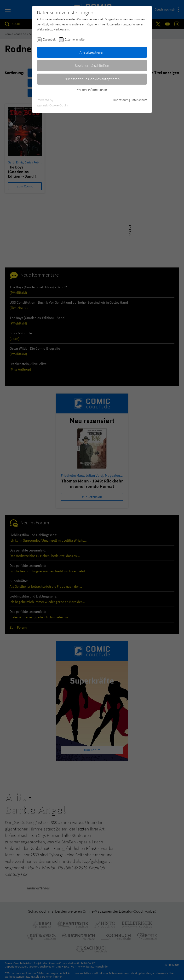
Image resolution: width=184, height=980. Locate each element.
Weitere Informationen (92, 90)
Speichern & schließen (92, 65)
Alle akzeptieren (92, 52)
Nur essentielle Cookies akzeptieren (92, 79)
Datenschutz (139, 100)
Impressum (121, 100)
